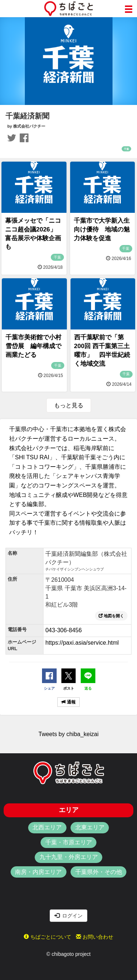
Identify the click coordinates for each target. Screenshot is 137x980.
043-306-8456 (64, 630)
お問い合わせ (95, 937)
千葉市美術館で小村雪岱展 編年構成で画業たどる (33, 346)
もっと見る (69, 405)
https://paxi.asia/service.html (82, 643)
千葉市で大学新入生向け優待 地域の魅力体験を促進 (102, 229)
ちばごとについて (47, 937)
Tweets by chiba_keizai (68, 734)
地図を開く (111, 616)
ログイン (69, 916)
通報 (68, 702)
